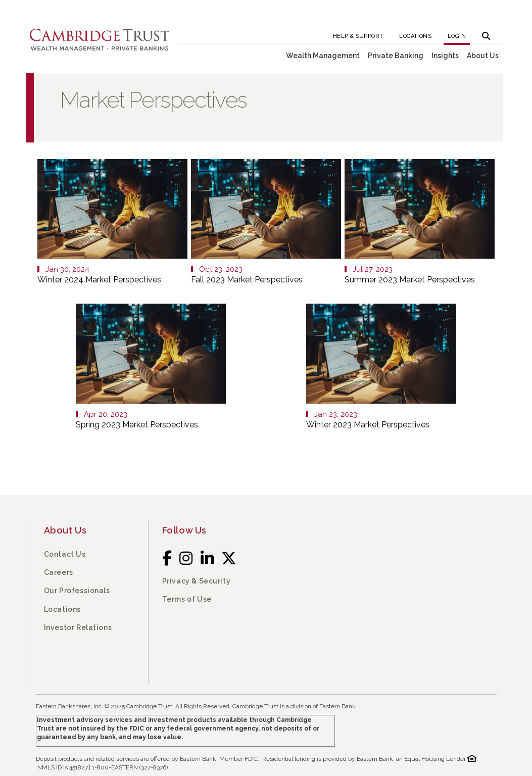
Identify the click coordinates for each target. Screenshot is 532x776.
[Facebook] (167, 558)
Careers (59, 572)
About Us (65, 530)
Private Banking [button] (396, 56)
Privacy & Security (197, 581)
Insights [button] (445, 56)
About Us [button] (483, 56)
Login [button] (457, 36)
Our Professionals (77, 591)
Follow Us (184, 530)
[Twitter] (229, 558)
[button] (486, 33)
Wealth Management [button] (323, 56)
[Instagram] (186, 558)
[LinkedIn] (207, 558)
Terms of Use (187, 599)
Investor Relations (78, 627)
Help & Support (358, 36)
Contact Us (65, 554)
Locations (415, 36)
